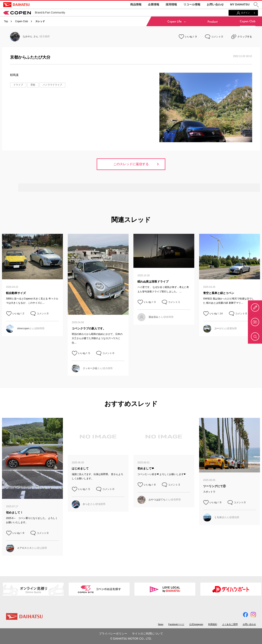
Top (6, 21)
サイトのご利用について (148, 634)
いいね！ (190, 37)
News (161, 624)
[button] (256, 5)
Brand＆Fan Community (34, 12)
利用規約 (213, 624)
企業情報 (154, 4)
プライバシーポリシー (113, 634)
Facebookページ (176, 624)
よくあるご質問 (230, 624)
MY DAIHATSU (240, 4)
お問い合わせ (215, 4)
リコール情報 (192, 4)
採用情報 (171, 4)
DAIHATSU (16, 5)
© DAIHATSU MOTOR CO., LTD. (131, 639)
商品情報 (136, 4)
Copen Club (21, 21)
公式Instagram (196, 624)
